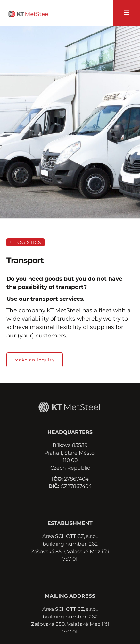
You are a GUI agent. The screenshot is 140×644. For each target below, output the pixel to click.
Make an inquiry (35, 360)
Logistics (25, 242)
